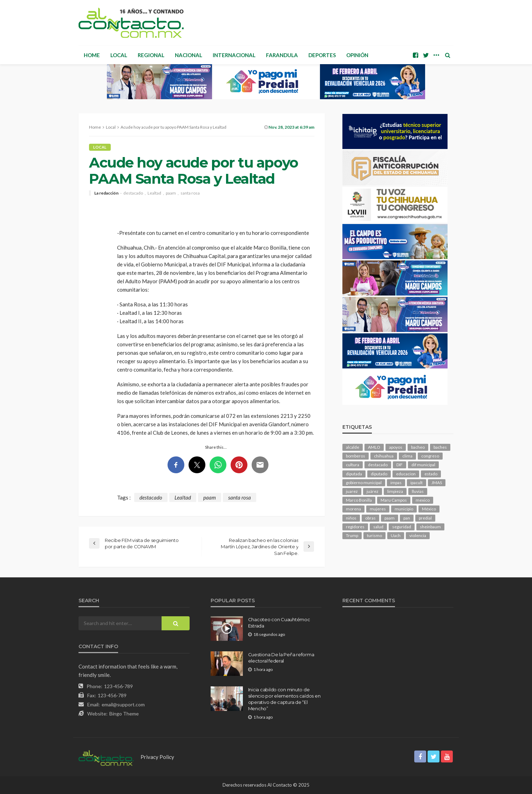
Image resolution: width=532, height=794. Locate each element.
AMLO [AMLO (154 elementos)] (374, 447)
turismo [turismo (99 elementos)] (374, 535)
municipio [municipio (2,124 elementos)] (404, 509)
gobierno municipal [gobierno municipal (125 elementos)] (364, 483)
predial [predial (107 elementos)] (425, 518)
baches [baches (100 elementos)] (440, 447)
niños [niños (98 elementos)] (351, 518)
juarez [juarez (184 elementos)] (352, 491)
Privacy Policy (157, 757)
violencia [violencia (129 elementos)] (418, 535)
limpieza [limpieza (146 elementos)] (395, 491)
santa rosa (190, 193)
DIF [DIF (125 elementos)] (400, 465)
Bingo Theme (124, 714)
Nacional (189, 55)
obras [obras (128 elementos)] (370, 518)
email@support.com (123, 704)
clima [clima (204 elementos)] (407, 456)
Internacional (234, 55)
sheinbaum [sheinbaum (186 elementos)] (430, 527)
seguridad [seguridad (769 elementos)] (402, 527)
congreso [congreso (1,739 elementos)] (430, 456)
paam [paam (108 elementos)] (390, 518)
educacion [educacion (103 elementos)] (406, 474)
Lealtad (154, 193)
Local (119, 55)
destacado (133, 193)
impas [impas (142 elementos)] (396, 483)
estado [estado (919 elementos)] (431, 474)
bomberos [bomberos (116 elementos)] (356, 456)
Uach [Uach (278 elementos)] (396, 535)
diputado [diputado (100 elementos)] (379, 474)
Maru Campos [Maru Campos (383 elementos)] (394, 500)
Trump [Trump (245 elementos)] (352, 535)
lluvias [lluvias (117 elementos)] (418, 491)
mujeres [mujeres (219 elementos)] (378, 509)
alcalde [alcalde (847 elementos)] (353, 447)
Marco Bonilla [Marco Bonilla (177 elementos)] (359, 500)
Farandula (282, 55)
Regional (151, 55)
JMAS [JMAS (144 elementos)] (437, 483)
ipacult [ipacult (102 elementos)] (417, 483)
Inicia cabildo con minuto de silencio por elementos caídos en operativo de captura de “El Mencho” (284, 699)
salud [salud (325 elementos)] (378, 527)
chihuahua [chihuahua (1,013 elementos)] (384, 456)
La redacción (106, 193)
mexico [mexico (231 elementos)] (423, 500)
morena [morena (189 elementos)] (353, 509)
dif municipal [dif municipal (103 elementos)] (423, 465)
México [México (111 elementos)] (429, 509)
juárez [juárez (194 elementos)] (373, 491)
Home (92, 55)
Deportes (322, 55)
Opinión (357, 55)
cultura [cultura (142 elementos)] (353, 465)
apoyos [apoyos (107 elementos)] (396, 447)
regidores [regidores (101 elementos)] (355, 527)
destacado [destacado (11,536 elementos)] (378, 465)
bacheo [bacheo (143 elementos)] (418, 447)
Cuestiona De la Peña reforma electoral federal (281, 658)
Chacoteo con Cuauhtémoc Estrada (279, 623)
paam (171, 193)
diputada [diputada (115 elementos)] (354, 474)
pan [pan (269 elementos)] (407, 518)
